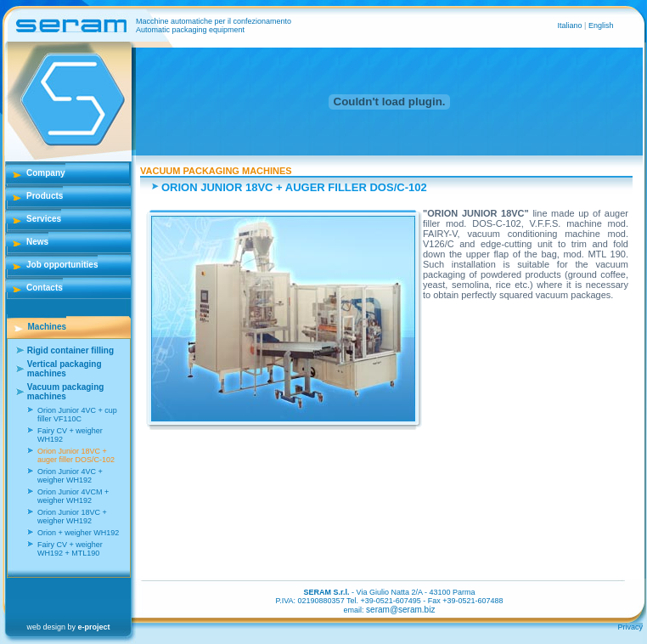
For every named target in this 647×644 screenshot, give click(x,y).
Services (44, 219)
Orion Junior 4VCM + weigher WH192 (73, 496)
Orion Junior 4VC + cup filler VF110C (77, 415)
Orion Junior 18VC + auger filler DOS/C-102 (76, 455)
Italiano (571, 25)
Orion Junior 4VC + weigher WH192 (70, 476)
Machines (48, 327)
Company (46, 173)
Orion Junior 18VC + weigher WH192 (72, 517)
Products (45, 196)
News (37, 242)
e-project (94, 627)
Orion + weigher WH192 (78, 533)
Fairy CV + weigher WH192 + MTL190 (70, 549)
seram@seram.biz (400, 610)
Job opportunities (62, 265)
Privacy (630, 627)
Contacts (45, 288)
